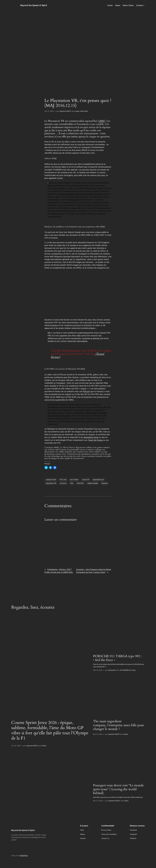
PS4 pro (86, 391)
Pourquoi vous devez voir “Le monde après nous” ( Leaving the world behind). (118, 789)
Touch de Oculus (96, 440)
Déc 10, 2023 (98, 801)
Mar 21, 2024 (98, 734)
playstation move (91, 437)
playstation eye (98, 480)
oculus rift (86, 480)
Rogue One (75, 200)
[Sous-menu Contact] (144, 5)
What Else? (84, 111)
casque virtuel (51, 480)
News (77, 111)
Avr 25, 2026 (16, 746)
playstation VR (51, 483)
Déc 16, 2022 (98, 670)
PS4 (72, 483)
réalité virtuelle (93, 483)
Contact (140, 5)
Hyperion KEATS (65, 111)
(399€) (102, 121)
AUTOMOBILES (125, 670)
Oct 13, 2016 (49, 111)
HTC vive (63, 480)
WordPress (24, 856)
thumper (105, 483)
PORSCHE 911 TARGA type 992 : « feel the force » (117, 658)
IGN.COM (79, 413)
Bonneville (112, 670)
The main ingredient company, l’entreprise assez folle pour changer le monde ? (119, 725)
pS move (63, 483)
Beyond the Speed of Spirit (34, 5)
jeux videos (74, 480)
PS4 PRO (80, 483)
